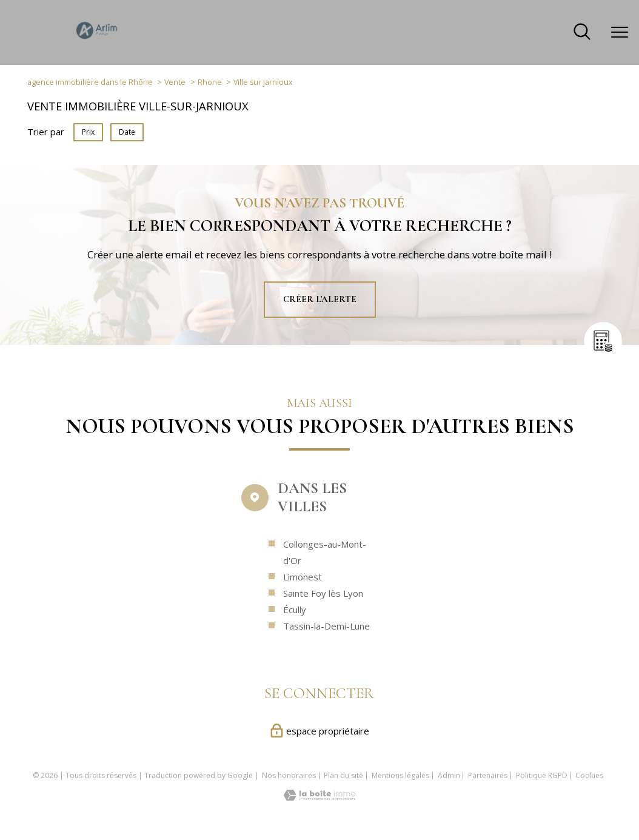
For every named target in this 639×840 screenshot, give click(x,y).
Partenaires (488, 775)
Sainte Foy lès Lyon (323, 617)
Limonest (303, 601)
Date (127, 132)
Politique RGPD (542, 775)
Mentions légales (400, 775)
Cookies (589, 776)
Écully (295, 634)
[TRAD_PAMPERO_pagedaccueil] (97, 39)
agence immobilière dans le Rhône (90, 82)
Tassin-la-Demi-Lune (326, 650)
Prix (88, 132)
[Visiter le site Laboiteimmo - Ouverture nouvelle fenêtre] (319, 797)
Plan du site (343, 775)
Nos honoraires (289, 775)
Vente (175, 82)
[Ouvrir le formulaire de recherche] (582, 32)
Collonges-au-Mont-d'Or (325, 576)
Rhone (210, 82)
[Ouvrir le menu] (620, 32)
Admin (449, 775)
